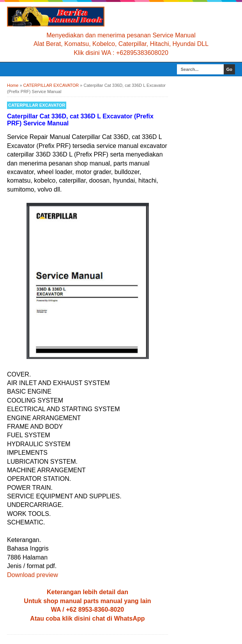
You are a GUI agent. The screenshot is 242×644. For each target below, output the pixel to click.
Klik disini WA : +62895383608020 (121, 53)
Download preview (33, 575)
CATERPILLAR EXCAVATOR (37, 105)
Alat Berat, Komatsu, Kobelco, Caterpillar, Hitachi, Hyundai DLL (121, 44)
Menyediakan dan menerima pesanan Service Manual (121, 35)
